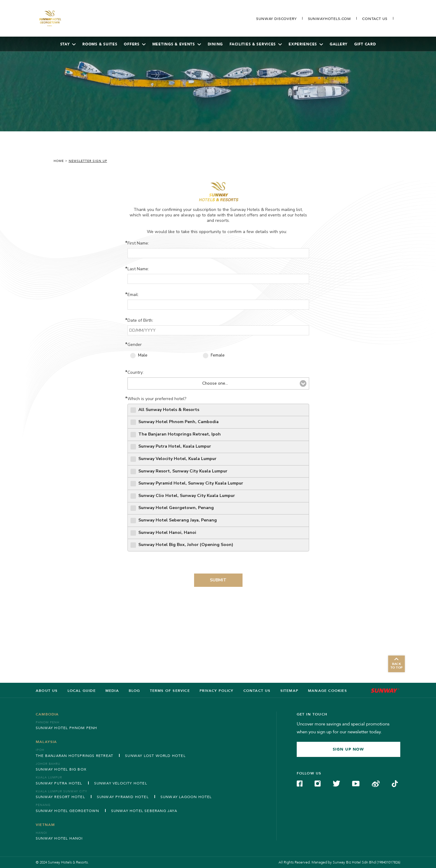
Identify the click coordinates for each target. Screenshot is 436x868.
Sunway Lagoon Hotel (186, 797)
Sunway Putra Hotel (59, 783)
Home (59, 161)
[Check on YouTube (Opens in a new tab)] (356, 783)
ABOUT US (47, 691)
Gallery (339, 44)
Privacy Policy (217, 691)
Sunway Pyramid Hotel (123, 797)
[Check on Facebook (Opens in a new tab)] (300, 783)
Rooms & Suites (100, 44)
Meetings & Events (177, 44)
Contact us (257, 691)
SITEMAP (289, 691)
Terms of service (170, 691)
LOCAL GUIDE (82, 691)
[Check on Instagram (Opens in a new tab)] (318, 783)
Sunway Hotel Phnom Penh (67, 728)
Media (112, 691)
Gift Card (365, 44)
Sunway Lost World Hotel (155, 756)
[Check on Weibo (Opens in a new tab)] (376, 783)
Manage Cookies (327, 691)
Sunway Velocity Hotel (121, 783)
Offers (135, 44)
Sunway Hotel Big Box (61, 769)
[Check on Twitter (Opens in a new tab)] (336, 783)
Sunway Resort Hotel (60, 797)
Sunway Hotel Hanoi (59, 838)
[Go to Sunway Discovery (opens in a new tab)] (276, 19)
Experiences (306, 44)
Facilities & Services (256, 44)
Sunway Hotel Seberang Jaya (144, 811)
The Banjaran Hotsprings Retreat (74, 756)
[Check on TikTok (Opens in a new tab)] (395, 783)
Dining (215, 44)
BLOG (134, 691)
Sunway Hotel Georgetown (68, 811)
